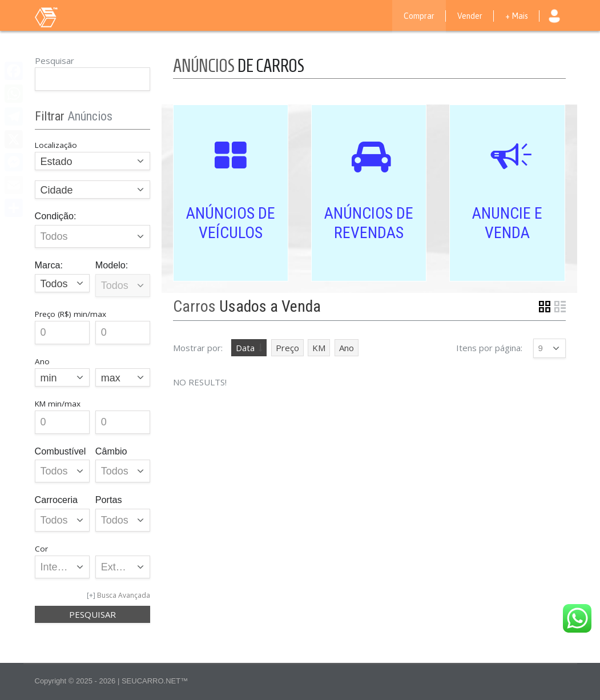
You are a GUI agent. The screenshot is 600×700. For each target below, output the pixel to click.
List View (560, 307)
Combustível (61, 451)
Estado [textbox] (57, 162)
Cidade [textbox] (57, 190)
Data (245, 348)
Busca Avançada (124, 595)
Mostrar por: (198, 348)
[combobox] (93, 161)
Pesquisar (55, 61)
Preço (287, 348)
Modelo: (112, 265)
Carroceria (57, 500)
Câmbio (111, 451)
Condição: (56, 216)
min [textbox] (49, 378)
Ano (347, 348)
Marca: (49, 265)
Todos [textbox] (54, 284)
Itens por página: (489, 348)
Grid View (545, 307)
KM (319, 348)
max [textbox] (111, 378)
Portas (109, 500)
